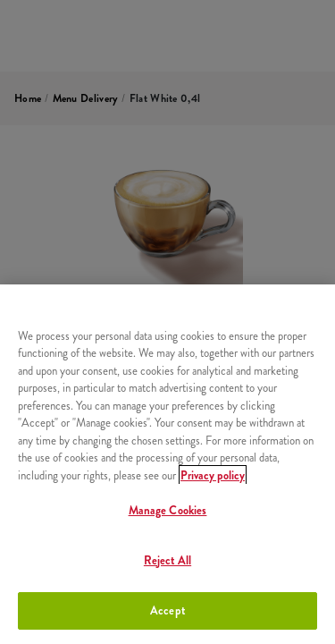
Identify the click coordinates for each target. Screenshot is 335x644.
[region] (167, 464)
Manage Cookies (168, 510)
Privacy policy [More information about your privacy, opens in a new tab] (213, 475)
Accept (167, 610)
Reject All (167, 560)
